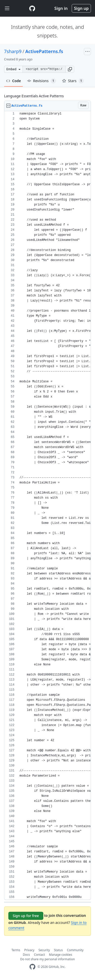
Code (14, 81)
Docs (26, 955)
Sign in (61, 8)
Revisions (42, 81)
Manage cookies (60, 955)
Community (75, 950)
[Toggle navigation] (7, 8)
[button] (70, 69)
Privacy (29, 950)
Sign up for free (26, 916)
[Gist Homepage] (32, 8)
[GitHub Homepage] (32, 967)
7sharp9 (13, 51)
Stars (73, 81)
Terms (16, 950)
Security (44, 950)
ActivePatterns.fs (44, 51)
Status (58, 950)
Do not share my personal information (48, 959)
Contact (39, 955)
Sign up (81, 8)
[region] (48, 506)
